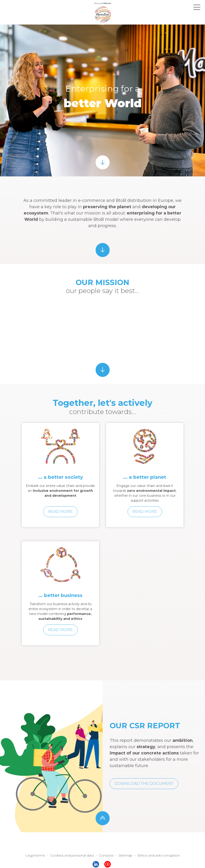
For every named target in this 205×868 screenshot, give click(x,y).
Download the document (144, 784)
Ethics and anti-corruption (159, 855)
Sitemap (125, 855)
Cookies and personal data (72, 855)
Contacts (106, 855)
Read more (60, 512)
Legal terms (35, 855)
